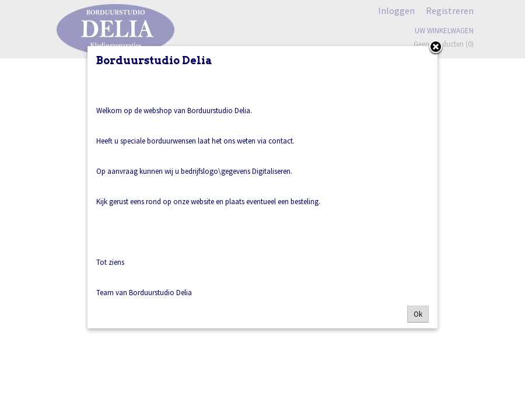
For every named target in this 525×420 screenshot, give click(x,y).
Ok (418, 314)
